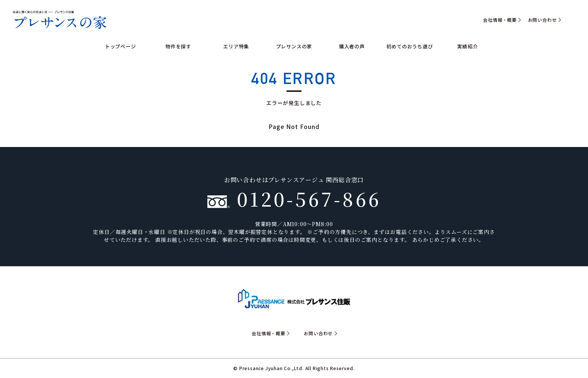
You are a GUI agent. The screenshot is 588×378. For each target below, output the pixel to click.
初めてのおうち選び (409, 46)
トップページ (121, 46)
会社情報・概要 (500, 20)
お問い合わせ (542, 20)
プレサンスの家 (294, 46)
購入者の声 (352, 46)
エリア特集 (236, 46)
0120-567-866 (294, 198)
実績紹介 (467, 46)
